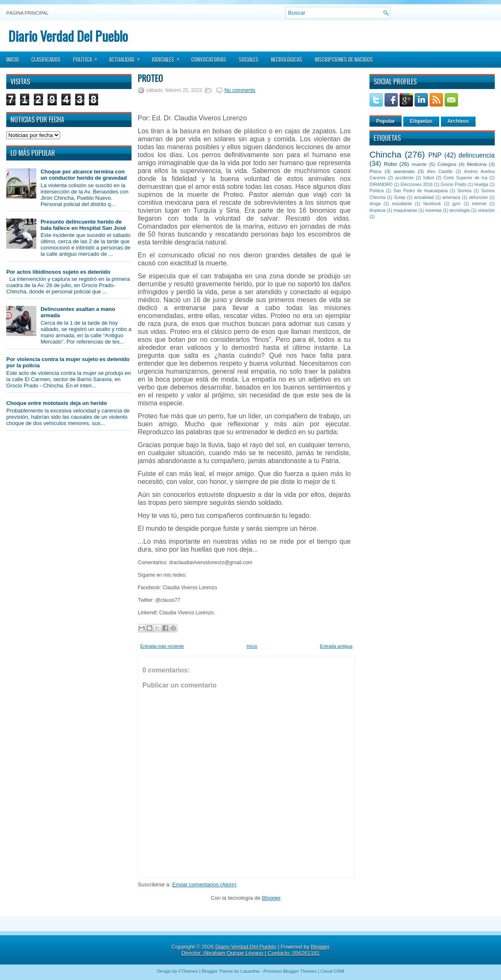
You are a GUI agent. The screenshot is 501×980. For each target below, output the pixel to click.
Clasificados (46, 59)
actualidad (424, 197)
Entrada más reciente (162, 646)
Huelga (481, 185)
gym (457, 204)
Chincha (385, 154)
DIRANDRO (381, 185)
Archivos (458, 121)
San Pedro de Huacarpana (420, 191)
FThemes (188, 971)
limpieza (377, 210)
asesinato (404, 171)
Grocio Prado (453, 185)
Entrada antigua (336, 646)
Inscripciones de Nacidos (344, 59)
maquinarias (406, 210)
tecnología (460, 210)
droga (375, 204)
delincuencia (477, 155)
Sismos (464, 191)
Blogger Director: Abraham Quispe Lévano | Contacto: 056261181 (256, 950)
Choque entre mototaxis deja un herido (57, 403)
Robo (390, 164)
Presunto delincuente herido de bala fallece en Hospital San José (83, 225)
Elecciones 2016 (417, 185)
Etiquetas (421, 121)
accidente (405, 178)
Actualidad (127, 57)
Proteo (150, 78)
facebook (432, 204)
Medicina (477, 164)
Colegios (447, 164)
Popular (386, 121)
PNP (435, 155)
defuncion (478, 197)
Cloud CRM (332, 971)
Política (88, 57)
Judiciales (168, 57)
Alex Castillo (440, 172)
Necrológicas (287, 59)
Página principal (27, 13)
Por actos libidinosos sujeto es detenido (58, 272)
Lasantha (250, 971)
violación (486, 210)
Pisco (376, 171)
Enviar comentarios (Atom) (204, 885)
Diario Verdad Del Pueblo (68, 36)
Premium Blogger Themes (290, 971)
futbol (429, 178)
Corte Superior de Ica (465, 178)
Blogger (271, 898)
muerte (419, 164)
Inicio (13, 59)
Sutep (400, 197)
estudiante (402, 204)
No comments (240, 90)
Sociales (249, 59)
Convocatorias (209, 59)
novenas (434, 210)
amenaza (452, 197)
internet (479, 204)
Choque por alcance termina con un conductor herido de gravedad (84, 175)
